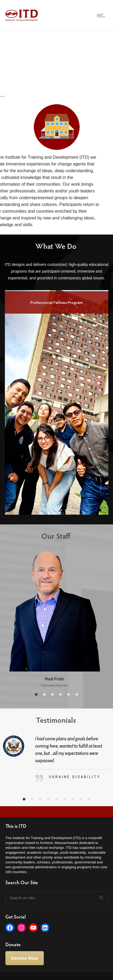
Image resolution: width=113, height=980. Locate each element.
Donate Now (25, 957)
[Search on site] (57, 896)
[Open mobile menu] (102, 15)
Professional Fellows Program (57, 303)
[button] (36, 693)
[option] (57, 401)
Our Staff (52, 536)
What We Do (52, 246)
